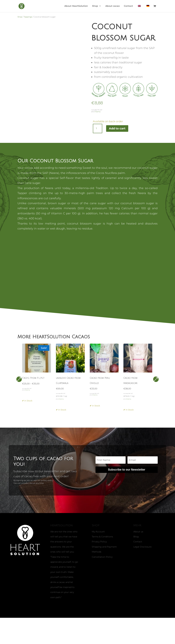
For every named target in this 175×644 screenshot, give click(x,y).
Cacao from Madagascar (130, 387)
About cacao (113, 6)
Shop (95, 6)
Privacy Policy (99, 554)
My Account (98, 544)
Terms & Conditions (102, 549)
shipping (97, 112)
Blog (136, 549)
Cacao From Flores (33, 382)
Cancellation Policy (102, 570)
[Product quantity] (98, 128)
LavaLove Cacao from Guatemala (68, 387)
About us (138, 544)
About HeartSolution (76, 6)
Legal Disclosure (142, 560)
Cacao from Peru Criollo (100, 387)
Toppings (28, 17)
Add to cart (117, 128)
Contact (128, 6)
